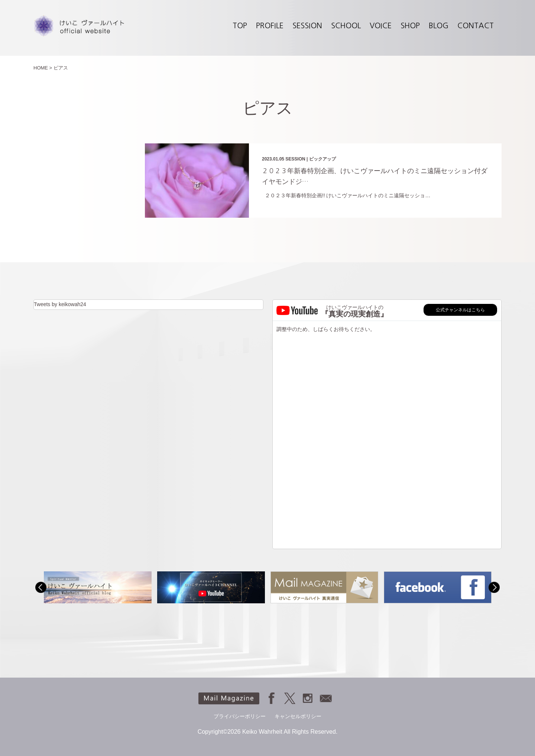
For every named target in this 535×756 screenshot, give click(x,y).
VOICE (381, 26)
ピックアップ (322, 159)
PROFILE (270, 26)
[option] (98, 587)
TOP (240, 26)
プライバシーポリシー (240, 716)
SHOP (410, 26)
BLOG (439, 26)
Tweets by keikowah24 (60, 304)
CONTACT (476, 26)
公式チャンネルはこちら (460, 310)
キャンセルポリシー (298, 716)
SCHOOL (346, 26)
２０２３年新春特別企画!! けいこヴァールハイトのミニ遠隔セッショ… (346, 195)
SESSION (307, 26)
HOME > (43, 68)
